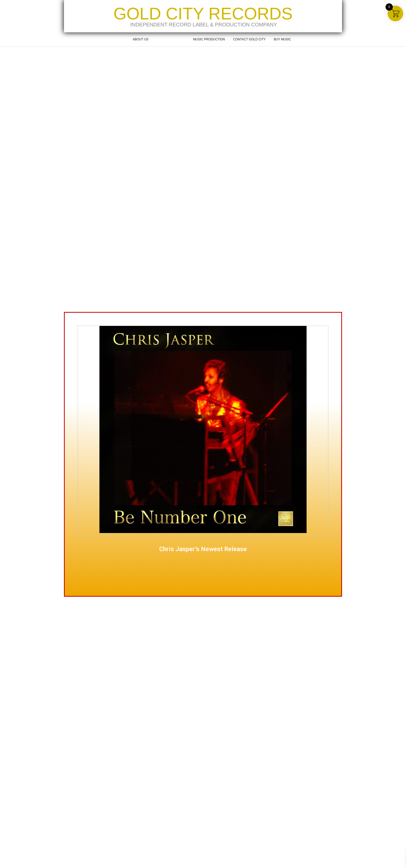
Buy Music (282, 39)
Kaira (90, 862)
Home (120, 39)
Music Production (209, 39)
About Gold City (171, 39)
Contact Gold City (249, 39)
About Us (140, 39)
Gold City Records (203, 14)
